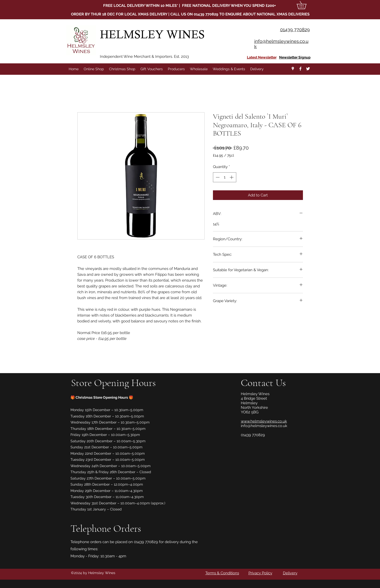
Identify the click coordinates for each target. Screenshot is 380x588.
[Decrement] (217, 177)
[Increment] (232, 177)
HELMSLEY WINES (154, 34)
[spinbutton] (224, 177)
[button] (305, 5)
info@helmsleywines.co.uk (264, 426)
